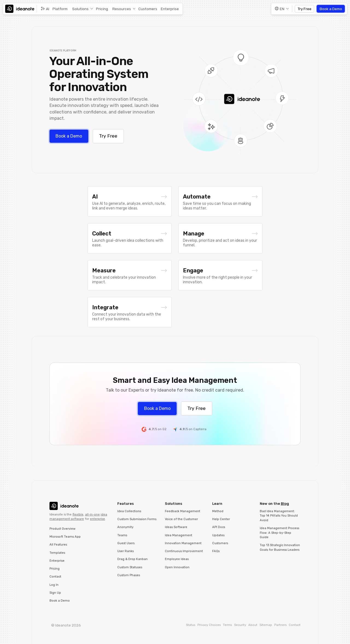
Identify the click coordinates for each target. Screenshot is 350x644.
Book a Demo (331, 9)
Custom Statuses (130, 567)
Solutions (80, 9)
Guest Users (126, 543)
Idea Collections (129, 511)
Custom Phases (129, 575)
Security (240, 625)
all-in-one (92, 515)
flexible (78, 515)
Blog (285, 504)
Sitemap (266, 625)
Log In (54, 585)
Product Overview (62, 529)
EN (282, 9)
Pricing (102, 9)
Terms (227, 625)
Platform (60, 9)
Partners (280, 625)
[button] (82, 9)
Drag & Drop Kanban (132, 559)
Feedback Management (183, 511)
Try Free (305, 9)
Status (191, 625)
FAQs (216, 551)
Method (218, 511)
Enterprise (170, 9)
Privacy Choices (209, 625)
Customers (148, 9)
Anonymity (125, 527)
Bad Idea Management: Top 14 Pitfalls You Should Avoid (279, 516)
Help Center (221, 519)
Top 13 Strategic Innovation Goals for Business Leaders (280, 547)
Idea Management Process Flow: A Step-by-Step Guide (279, 533)
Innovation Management (183, 543)
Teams (122, 535)
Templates (57, 553)
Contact (55, 577)
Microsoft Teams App (65, 537)
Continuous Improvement (184, 551)
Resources (122, 9)
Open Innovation (177, 567)
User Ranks (126, 551)
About (253, 625)
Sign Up (55, 593)
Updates (218, 535)
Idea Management (179, 535)
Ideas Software (176, 527)
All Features (58, 545)
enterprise (97, 519)
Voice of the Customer (181, 519)
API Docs (219, 527)
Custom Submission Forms (137, 519)
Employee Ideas (177, 559)
